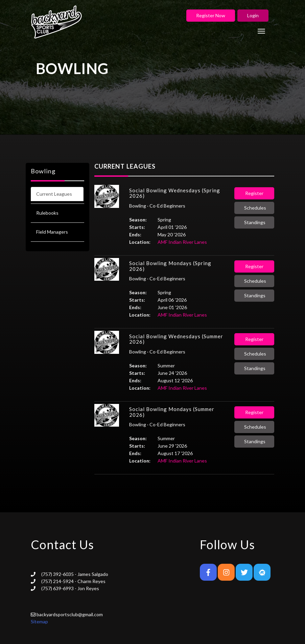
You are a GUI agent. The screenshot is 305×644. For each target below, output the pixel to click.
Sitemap (39, 621)
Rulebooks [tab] (47, 213)
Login (253, 15)
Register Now (211, 15)
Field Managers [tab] (52, 232)
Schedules (255, 208)
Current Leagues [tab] (54, 194)
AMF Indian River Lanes (182, 242)
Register (254, 193)
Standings (255, 222)
